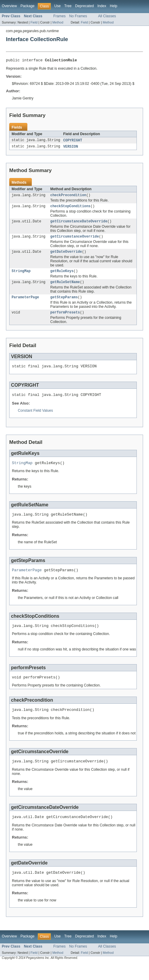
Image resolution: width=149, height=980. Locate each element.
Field (34, 22)
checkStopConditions (70, 209)
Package (28, 6)
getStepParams (64, 303)
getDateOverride (66, 256)
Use (57, 6)
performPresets (65, 319)
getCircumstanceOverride (74, 240)
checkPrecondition (68, 197)
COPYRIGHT (73, 141)
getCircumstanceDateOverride (79, 224)
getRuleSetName (65, 288)
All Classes (107, 16)
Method (58, 22)
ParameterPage (25, 303)
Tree (68, 6)
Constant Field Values (35, 419)
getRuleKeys (62, 276)
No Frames (78, 16)
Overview (9, 6)
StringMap (21, 276)
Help (113, 6)
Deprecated (85, 6)
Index (102, 6)
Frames (59, 16)
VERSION (70, 148)
